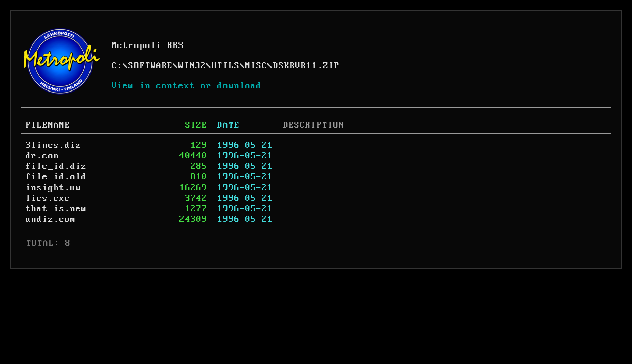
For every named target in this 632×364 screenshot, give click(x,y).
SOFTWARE (151, 66)
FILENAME (48, 125)
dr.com (42, 156)
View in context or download (187, 86)
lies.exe (48, 198)
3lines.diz (54, 145)
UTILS (226, 66)
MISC (256, 66)
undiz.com (51, 219)
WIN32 (192, 66)
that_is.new (56, 209)
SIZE (196, 125)
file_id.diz (56, 166)
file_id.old (56, 177)
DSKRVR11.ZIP (306, 66)
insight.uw (54, 188)
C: (117, 66)
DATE (229, 125)
